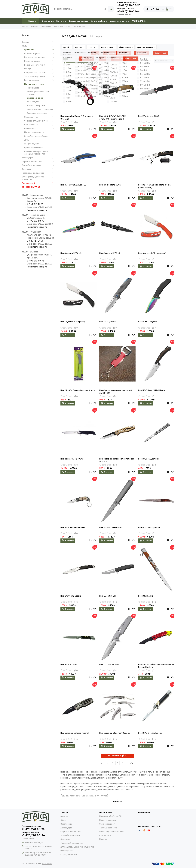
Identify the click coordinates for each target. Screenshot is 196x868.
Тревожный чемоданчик (38, 173)
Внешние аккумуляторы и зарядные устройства (36, 153)
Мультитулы (33, 102)
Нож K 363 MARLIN (107, 596)
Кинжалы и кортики (36, 106)
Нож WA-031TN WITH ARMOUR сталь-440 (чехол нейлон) (113, 118)
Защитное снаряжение (40, 77)
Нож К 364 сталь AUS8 (149, 116)
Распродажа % (38, 183)
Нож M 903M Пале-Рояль (110, 527)
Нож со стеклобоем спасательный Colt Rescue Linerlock (156, 666)
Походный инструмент (40, 65)
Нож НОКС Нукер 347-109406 (152, 390)
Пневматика (40, 129)
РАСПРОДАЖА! (139, 21)
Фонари (40, 69)
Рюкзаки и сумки (40, 54)
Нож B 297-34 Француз (149, 527)
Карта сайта (105, 835)
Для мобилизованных (38, 165)
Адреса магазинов (119, 21)
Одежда (38, 42)
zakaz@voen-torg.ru (34, 842)
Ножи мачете (33, 88)
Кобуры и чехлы (40, 80)
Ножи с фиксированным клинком (38, 93)
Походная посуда (40, 61)
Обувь (38, 46)
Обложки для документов (40, 121)
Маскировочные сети (34, 132)
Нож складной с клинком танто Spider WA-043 (117, 460)
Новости (103, 839)
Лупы (27, 140)
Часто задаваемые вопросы (112, 832)
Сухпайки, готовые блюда (36, 136)
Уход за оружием (32, 144)
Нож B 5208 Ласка (69, 665)
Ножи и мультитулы (40, 84)
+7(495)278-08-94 (129, 11)
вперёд (131, 763)
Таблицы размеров (108, 828)
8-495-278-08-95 (36, 221)
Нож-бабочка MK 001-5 (71, 253)
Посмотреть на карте (37, 210)
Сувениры (38, 169)
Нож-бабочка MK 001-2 (110, 253)
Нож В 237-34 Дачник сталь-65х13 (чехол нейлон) (155, 186)
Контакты (61, 21)
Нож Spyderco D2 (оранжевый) (152, 253)
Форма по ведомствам (38, 162)
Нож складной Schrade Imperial (75, 733)
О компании (48, 21)
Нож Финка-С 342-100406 (73, 459)
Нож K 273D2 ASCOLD (109, 665)
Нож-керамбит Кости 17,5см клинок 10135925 (77, 118)
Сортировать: (145, 61)
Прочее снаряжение (33, 148)
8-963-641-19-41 (35, 204)
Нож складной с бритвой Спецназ (115, 733)
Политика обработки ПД (110, 816)
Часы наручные (40, 125)
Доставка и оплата (79, 21)
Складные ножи (35, 98)
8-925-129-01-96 (35, 241)
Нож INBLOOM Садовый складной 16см (78, 390)
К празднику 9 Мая (31, 187)
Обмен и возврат (107, 824)
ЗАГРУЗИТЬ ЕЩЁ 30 (118, 756)
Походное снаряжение (40, 57)
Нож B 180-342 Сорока (71, 596)
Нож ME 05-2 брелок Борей (73, 527)
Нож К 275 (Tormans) (109, 322)
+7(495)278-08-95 (129, 5)
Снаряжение (38, 50)
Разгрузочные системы (40, 73)
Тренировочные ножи (37, 113)
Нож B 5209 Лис (146, 596)
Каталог (30, 21)
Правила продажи (108, 820)
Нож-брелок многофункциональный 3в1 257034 (116, 392)
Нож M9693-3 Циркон (148, 322)
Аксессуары (38, 158)
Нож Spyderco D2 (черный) (73, 322)
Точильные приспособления (40, 109)
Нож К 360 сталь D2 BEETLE (73, 185)
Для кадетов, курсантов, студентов (38, 178)
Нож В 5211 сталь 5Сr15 (110, 185)
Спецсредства (40, 117)
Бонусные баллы (99, 21)
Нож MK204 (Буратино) (149, 459)
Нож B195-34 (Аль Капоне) (150, 733)
